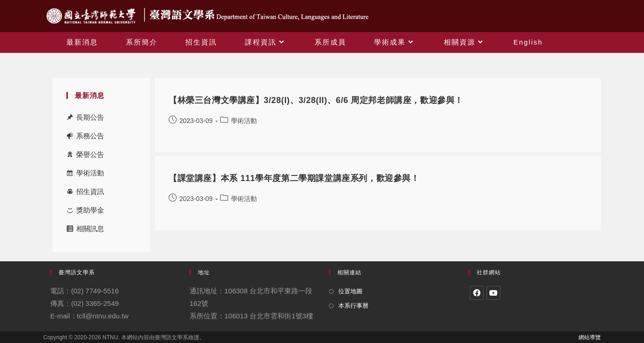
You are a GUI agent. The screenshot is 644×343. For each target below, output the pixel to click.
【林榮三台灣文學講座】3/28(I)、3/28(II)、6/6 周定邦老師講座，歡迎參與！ (316, 100)
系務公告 (90, 136)
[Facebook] (477, 293)
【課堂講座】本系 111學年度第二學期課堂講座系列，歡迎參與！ (294, 178)
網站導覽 (590, 337)
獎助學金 (90, 210)
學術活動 (90, 173)
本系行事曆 (353, 306)
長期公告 (90, 117)
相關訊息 (90, 229)
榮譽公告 (90, 154)
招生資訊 (90, 191)
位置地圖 (350, 291)
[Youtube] (493, 293)
